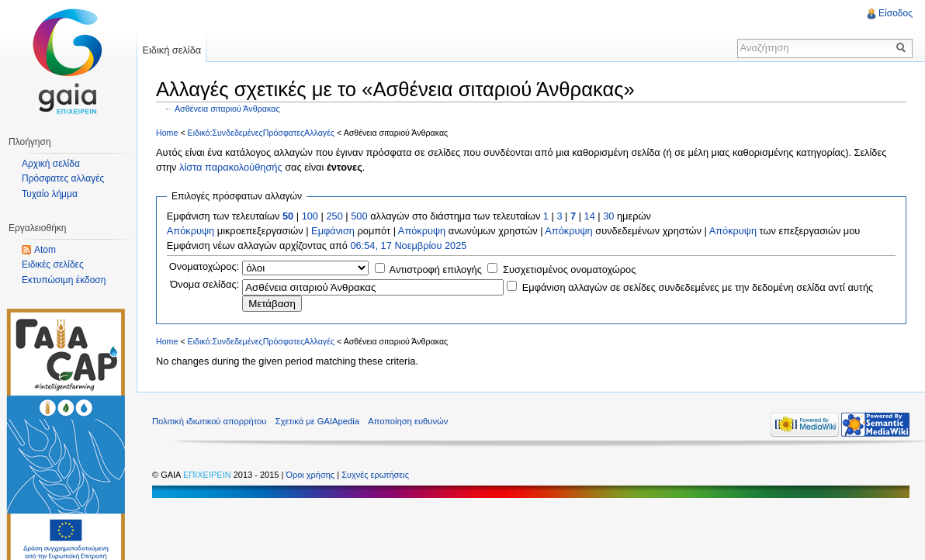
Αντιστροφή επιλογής (436, 270)
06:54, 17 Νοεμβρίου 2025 (408, 245)
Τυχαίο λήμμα (50, 194)
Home (167, 133)
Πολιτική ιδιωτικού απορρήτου (209, 421)
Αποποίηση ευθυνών (408, 421)
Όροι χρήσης (311, 475)
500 (359, 216)
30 (608, 216)
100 (310, 216)
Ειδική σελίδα (171, 50)
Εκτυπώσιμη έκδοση (64, 280)
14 (590, 216)
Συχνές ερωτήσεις (375, 475)
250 (334, 216)
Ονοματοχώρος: (204, 266)
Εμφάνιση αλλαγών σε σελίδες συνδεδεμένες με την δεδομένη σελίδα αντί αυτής (698, 287)
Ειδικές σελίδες (53, 264)
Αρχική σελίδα (51, 164)
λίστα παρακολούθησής (231, 167)
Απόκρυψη (191, 231)
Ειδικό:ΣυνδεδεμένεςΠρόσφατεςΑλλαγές (261, 133)
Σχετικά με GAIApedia (317, 421)
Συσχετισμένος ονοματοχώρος (569, 270)
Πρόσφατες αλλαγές (63, 178)
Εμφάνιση (333, 231)
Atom (45, 250)
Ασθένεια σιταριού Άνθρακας (227, 109)
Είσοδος (896, 13)
